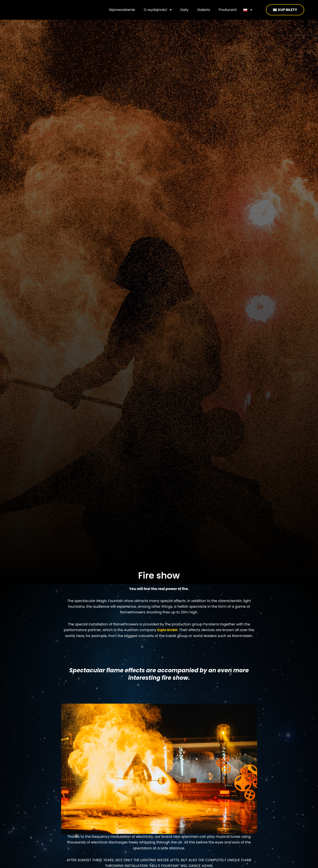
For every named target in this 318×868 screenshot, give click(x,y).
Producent (228, 10)
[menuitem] (248, 10)
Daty (185, 10)
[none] (248, 10)
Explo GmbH (167, 630)
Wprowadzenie (122, 10)
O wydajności (158, 10)
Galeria (203, 10)
